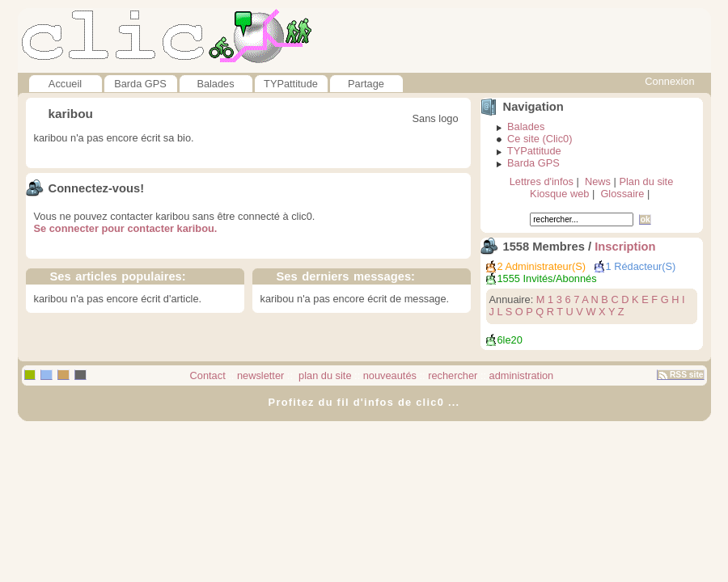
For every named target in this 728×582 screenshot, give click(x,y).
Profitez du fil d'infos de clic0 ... (364, 402)
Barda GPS (140, 84)
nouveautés (390, 375)
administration (522, 375)
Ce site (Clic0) (540, 139)
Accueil (65, 84)
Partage (366, 84)
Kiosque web (559, 194)
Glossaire (622, 194)
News (598, 181)
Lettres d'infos (542, 181)
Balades (215, 84)
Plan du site (646, 181)
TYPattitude (291, 84)
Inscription (625, 247)
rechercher (453, 375)
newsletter (260, 375)
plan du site (324, 375)
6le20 (510, 340)
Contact (208, 375)
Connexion (669, 81)
